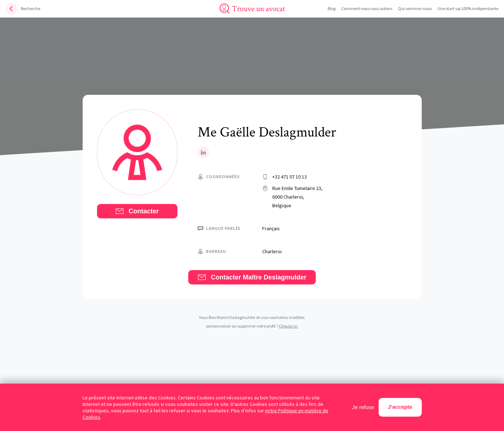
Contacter (137, 211)
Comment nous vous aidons (367, 8)
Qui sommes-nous (415, 8)
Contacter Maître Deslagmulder (252, 277)
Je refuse (363, 407)
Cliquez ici (288, 326)
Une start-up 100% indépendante (468, 8)
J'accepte (400, 407)
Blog (332, 8)
